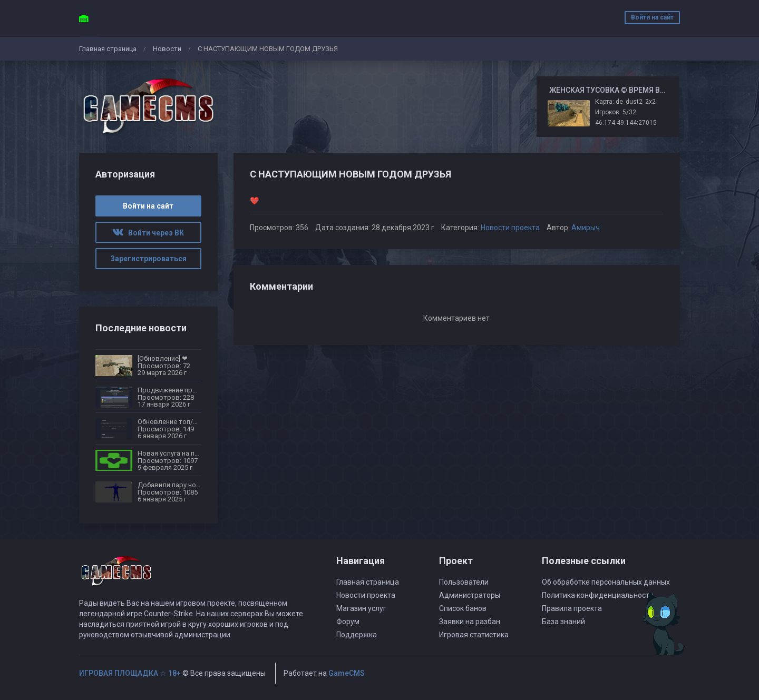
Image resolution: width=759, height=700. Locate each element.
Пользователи (464, 582)
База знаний (563, 622)
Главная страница (108, 49)
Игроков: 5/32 (616, 112)
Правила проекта (572, 608)
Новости (167, 49)
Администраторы (470, 595)
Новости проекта (510, 228)
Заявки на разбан (470, 622)
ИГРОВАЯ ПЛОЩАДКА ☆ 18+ (130, 673)
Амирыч (586, 228)
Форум (348, 622)
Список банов (463, 608)
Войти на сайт (652, 17)
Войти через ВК (148, 233)
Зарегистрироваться (148, 259)
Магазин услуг (361, 608)
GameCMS (347, 673)
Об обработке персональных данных (606, 582)
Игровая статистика (474, 635)
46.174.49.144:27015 (626, 123)
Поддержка (357, 635)
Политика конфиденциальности (598, 595)
